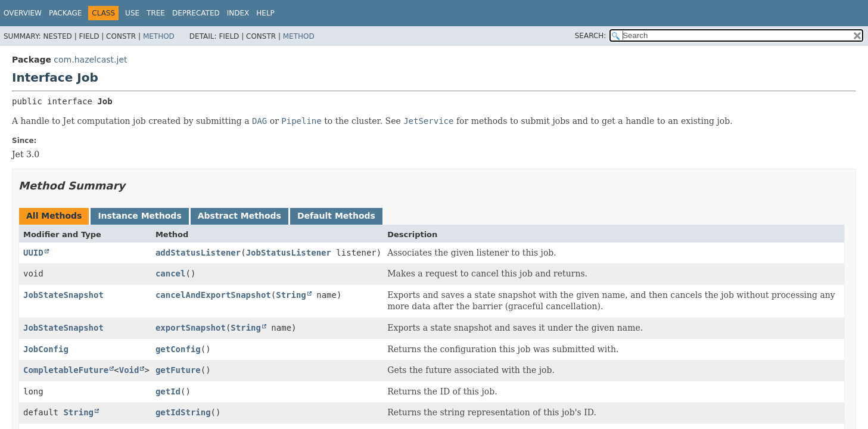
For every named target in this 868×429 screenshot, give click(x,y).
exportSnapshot (191, 328)
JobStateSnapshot (63, 295)
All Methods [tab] (54, 216)
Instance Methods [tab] (139, 216)
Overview (23, 13)
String (291, 295)
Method (159, 36)
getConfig (178, 349)
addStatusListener (198, 253)
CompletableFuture (66, 370)
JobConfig (46, 349)
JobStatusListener (289, 253)
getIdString (183, 412)
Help (265, 13)
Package (65, 13)
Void (129, 370)
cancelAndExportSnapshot (213, 295)
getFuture (178, 370)
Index (238, 13)
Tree (156, 13)
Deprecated (196, 13)
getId (168, 391)
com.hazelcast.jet (90, 60)
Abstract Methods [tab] (239, 216)
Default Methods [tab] (336, 216)
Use (132, 13)
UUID (33, 253)
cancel (171, 273)
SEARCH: (591, 36)
